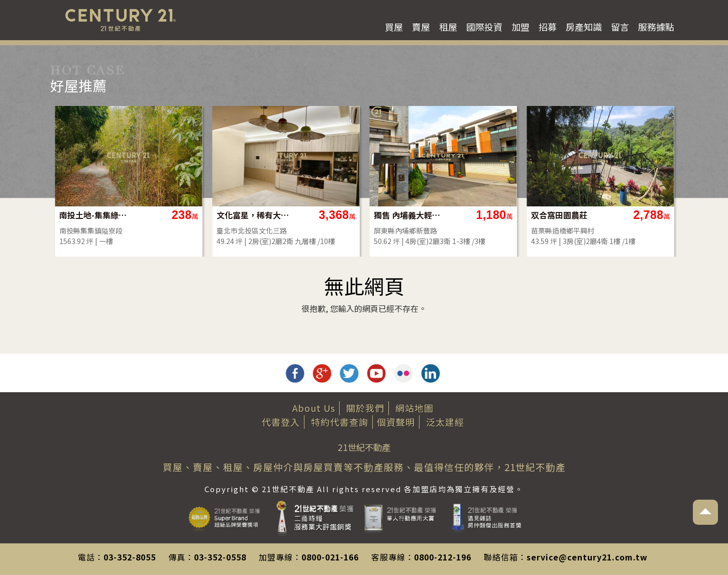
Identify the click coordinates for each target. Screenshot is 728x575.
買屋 (394, 27)
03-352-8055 (130, 557)
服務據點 (656, 27)
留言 (620, 27)
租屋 (448, 27)
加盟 (521, 27)
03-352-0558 (220, 557)
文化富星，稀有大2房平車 (253, 215)
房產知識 (584, 27)
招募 (548, 27)
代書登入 (281, 422)
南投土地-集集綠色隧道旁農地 (96, 215)
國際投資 (484, 27)
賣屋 (421, 27)
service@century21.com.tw (587, 557)
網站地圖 (414, 408)
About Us (314, 408)
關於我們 (365, 408)
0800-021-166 (330, 557)
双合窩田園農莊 (559, 215)
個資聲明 (396, 422)
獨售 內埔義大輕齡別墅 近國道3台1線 (410, 215)
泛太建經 (445, 422)
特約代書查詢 (340, 422)
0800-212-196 (443, 557)
